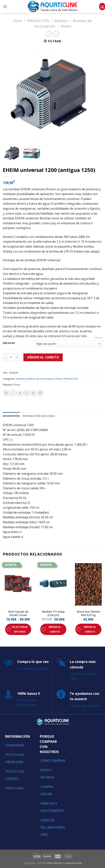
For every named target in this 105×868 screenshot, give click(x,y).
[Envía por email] (27, 393)
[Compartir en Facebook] (13, 393)
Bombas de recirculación (40, 379)
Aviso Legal (15, 788)
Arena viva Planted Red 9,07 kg (88, 613)
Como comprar (53, 761)
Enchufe (9, 343)
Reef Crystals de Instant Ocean (18, 613)
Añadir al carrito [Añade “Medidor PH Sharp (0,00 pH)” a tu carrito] (55, 629)
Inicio (18, 21)
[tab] (11, 416)
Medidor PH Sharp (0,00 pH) (53, 613)
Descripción (11, 416)
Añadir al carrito (43, 357)
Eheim (66, 26)
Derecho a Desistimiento (52, 807)
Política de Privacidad (15, 758)
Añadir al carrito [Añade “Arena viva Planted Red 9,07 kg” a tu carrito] (90, 629)
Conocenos (15, 745)
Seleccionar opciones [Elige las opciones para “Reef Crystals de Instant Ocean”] (20, 629)
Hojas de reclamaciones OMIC (53, 827)
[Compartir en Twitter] (20, 393)
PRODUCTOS (38, 21)
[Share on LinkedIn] (40, 393)
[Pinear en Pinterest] (34, 393)
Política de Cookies (15, 775)
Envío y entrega (47, 774)
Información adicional (39, 416)
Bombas (61, 21)
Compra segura (47, 790)
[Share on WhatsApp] (6, 393)
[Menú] (5, 7)
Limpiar (98, 338)
